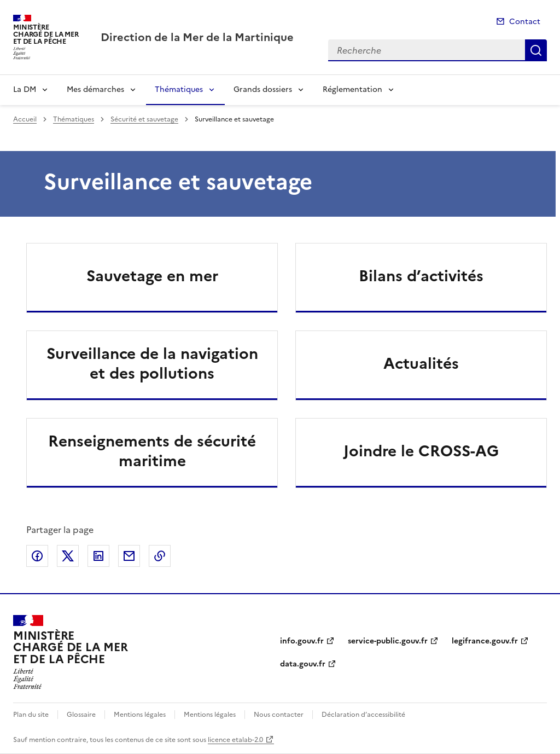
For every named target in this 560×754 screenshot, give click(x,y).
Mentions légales (140, 715)
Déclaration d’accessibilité (363, 715)
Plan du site (31, 715)
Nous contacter (279, 715)
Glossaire (81, 715)
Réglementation (352, 89)
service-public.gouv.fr (388, 641)
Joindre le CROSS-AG (421, 451)
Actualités (421, 363)
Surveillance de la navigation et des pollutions (152, 363)
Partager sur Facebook (37, 556)
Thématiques (179, 89)
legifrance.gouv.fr (485, 641)
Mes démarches (95, 89)
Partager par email (129, 556)
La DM (25, 89)
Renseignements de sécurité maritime (152, 451)
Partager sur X (68, 556)
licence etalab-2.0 (235, 740)
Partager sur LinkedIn (98, 556)
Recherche (536, 50)
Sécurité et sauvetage (144, 119)
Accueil (25, 119)
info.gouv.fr (302, 641)
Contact (525, 22)
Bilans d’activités (421, 276)
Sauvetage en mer (152, 276)
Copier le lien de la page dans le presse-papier (160, 556)
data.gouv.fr (303, 664)
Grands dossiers (263, 89)
